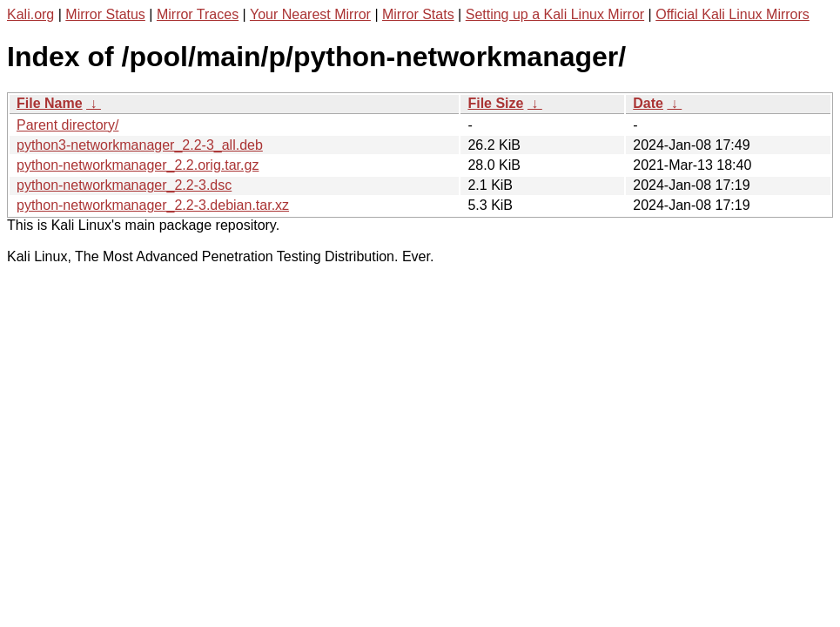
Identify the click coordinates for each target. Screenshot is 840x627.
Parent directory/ (67, 125)
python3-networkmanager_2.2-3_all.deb (140, 145)
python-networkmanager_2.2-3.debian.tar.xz (153, 205)
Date (648, 103)
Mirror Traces (198, 14)
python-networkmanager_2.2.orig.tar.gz (138, 165)
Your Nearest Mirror (310, 14)
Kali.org (30, 14)
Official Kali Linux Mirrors (732, 14)
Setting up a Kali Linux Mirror (555, 14)
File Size (495, 103)
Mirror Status (105, 14)
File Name (50, 103)
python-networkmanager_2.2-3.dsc (124, 185)
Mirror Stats (418, 14)
